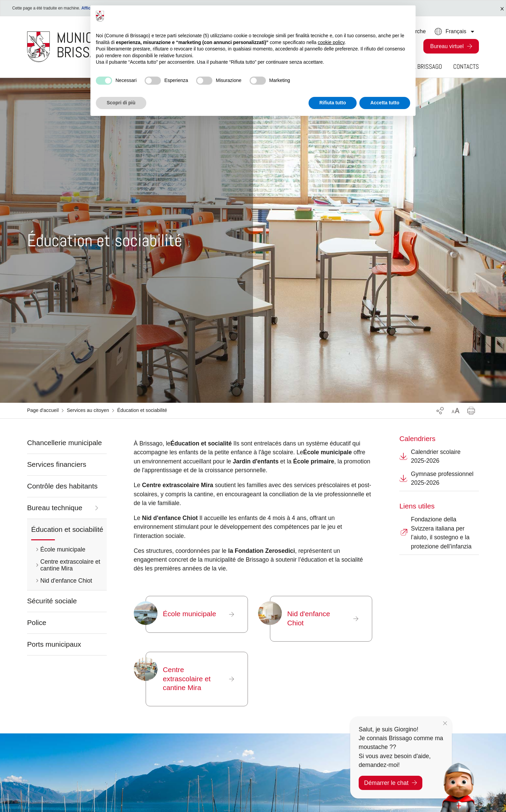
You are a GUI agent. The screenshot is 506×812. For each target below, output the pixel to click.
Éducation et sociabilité (67, 529)
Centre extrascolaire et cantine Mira (70, 565)
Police (37, 622)
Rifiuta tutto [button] (333, 103)
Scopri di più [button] (121, 103)
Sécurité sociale (52, 601)
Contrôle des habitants (62, 486)
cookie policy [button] (331, 42)
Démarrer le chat (391, 783)
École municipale (63, 549)
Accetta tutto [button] (385, 103)
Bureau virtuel (447, 46)
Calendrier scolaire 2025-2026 (430, 456)
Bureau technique (55, 508)
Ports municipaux (54, 644)
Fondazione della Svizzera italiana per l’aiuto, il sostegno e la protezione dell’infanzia (435, 533)
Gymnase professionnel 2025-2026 (436, 478)
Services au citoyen (88, 410)
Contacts (466, 67)
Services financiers (57, 464)
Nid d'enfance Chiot (66, 581)
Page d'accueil (43, 410)
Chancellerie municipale (65, 443)
